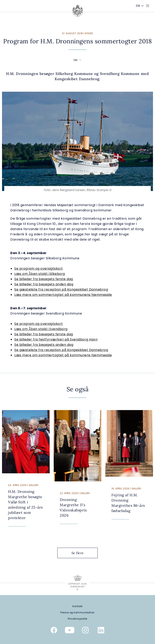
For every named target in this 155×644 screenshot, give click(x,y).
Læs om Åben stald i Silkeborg (40, 274)
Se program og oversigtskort (39, 269)
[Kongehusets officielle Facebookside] (54, 631)
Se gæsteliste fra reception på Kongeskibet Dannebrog (61, 289)
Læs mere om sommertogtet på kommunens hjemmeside (63, 295)
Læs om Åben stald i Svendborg (41, 329)
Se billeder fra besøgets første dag (44, 279)
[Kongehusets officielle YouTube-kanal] (70, 631)
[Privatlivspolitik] (77, 619)
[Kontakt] (77, 606)
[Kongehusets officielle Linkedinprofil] (101, 631)
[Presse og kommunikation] (77, 612)
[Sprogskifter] (138, 6)
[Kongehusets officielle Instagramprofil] (85, 631)
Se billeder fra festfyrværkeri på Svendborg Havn (56, 339)
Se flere (81, 553)
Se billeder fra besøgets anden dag (44, 284)
